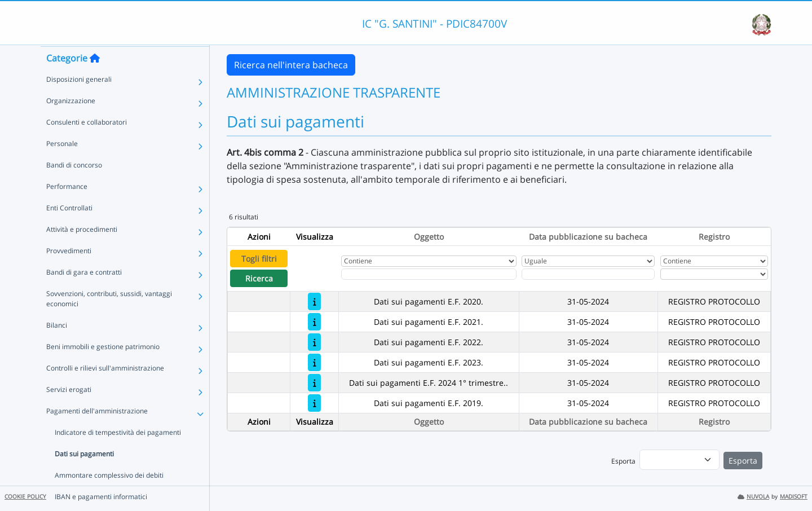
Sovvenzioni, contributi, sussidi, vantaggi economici (109, 320)
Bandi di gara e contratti (84, 294)
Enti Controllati (69, 229)
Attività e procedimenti (82, 251)
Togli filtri (259, 259)
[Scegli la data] (588, 274)
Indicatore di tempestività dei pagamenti (118, 454)
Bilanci (57, 347)
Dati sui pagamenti (84, 475)
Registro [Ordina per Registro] (714, 237)
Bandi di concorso (74, 186)
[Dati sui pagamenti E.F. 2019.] (314, 403)
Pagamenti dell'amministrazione (97, 432)
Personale (62, 165)
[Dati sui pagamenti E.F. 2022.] (314, 342)
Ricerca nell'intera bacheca (291, 65)
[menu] (679, 460)
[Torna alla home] (95, 80)
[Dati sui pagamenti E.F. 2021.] (314, 322)
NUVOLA (753, 497)
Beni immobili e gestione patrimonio (103, 368)
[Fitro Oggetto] (429, 274)
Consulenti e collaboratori (87, 144)
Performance (67, 208)
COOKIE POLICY (25, 497)
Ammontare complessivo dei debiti (109, 497)
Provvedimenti (69, 272)
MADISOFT (794, 497)
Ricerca (259, 278)
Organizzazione (71, 122)
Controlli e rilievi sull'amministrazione (105, 389)
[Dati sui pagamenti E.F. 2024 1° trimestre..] (314, 383)
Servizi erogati (69, 411)
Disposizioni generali (79, 101)
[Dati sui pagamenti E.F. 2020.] (314, 301)
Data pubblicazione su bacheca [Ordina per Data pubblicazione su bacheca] (588, 237)
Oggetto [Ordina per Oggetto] (429, 237)
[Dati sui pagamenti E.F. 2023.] (314, 362)
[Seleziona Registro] (714, 274)
